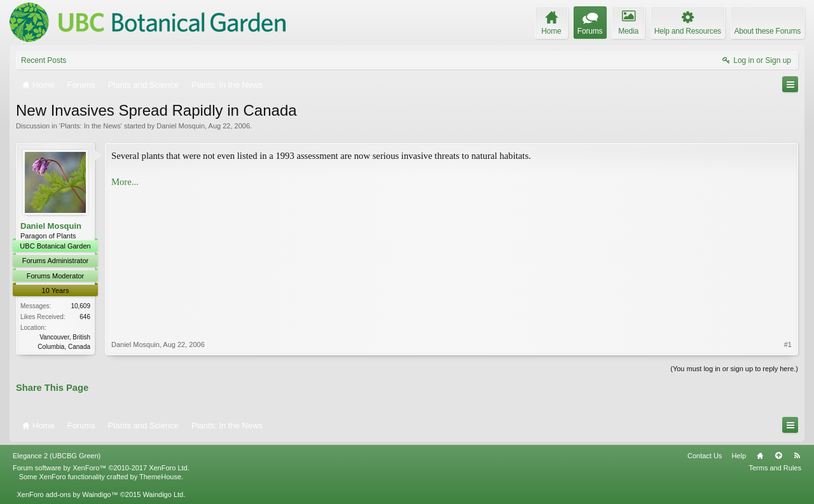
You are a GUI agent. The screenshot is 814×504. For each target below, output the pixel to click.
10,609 (80, 306)
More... (125, 182)
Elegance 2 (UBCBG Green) (57, 456)
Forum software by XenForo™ (101, 468)
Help (739, 456)
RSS (797, 456)
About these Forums (768, 31)
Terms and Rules (775, 468)
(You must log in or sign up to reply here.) (734, 369)
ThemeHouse (160, 477)
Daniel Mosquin (181, 126)
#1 (788, 344)
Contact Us (705, 456)
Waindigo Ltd (163, 494)
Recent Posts (44, 60)
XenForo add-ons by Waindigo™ (67, 494)
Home (760, 456)
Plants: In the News (91, 126)
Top (778, 456)
